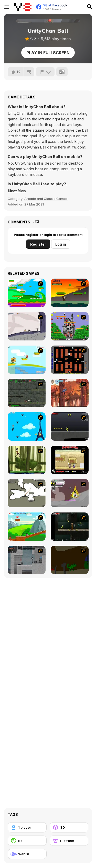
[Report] (45, 72)
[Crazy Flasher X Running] (70, 426)
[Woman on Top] (27, 426)
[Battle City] (70, 360)
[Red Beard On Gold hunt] (27, 360)
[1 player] (27, 827)
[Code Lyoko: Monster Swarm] (27, 460)
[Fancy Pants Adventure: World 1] (27, 326)
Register (38, 244)
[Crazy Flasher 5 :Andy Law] (70, 527)
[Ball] (27, 841)
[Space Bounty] (27, 393)
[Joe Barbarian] (70, 293)
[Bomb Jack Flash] (70, 326)
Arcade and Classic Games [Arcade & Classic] (46, 199)
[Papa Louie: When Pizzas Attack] (70, 460)
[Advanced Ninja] (27, 493)
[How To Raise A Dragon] (70, 560)
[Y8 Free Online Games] (23, 7)
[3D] (69, 827)
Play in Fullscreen (48, 53)
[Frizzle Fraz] (27, 527)
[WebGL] (27, 854)
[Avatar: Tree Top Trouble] (70, 393)
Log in (61, 244)
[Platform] (69, 841)
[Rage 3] (70, 493)
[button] (17, 190)
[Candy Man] (27, 293)
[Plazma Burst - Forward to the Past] (27, 560)
